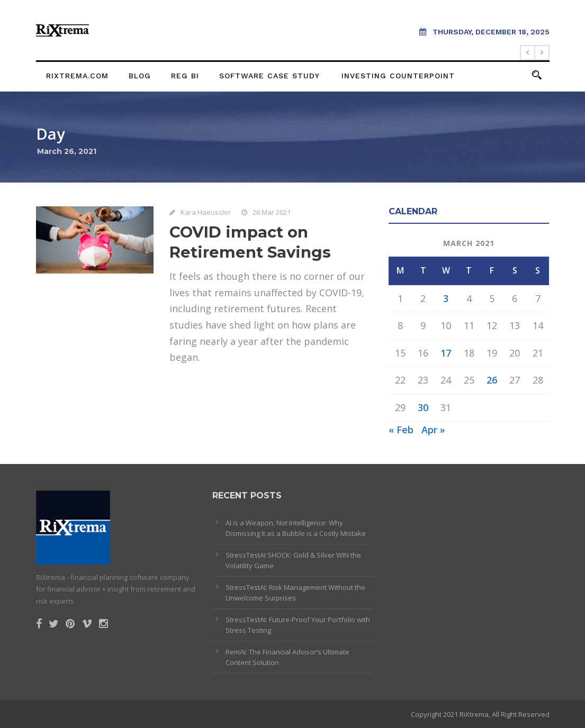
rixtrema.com (77, 76)
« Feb (401, 430)
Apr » (433, 430)
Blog (140, 76)
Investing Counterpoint (398, 76)
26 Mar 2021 (272, 212)
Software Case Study (269, 76)
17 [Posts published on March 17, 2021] (446, 353)
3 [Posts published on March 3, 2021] (446, 298)
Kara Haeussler (206, 212)
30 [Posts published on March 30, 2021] (423, 407)
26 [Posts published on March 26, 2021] (492, 380)
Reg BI (185, 76)
